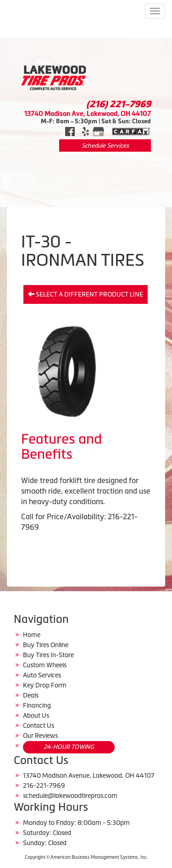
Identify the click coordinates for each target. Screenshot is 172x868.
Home (32, 635)
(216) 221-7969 (119, 104)
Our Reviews (40, 736)
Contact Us (39, 725)
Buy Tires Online (46, 645)
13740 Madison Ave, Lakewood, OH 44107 (88, 113)
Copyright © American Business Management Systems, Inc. (86, 857)
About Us (36, 715)
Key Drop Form (45, 685)
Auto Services (42, 675)
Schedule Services (105, 146)
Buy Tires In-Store (48, 655)
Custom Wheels (45, 665)
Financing (37, 705)
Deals (31, 695)
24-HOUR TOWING (69, 747)
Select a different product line (86, 294)
